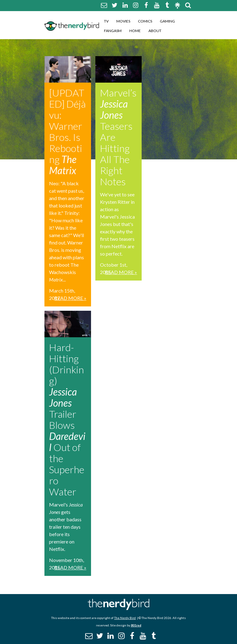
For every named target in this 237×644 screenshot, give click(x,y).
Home (135, 31)
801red (136, 625)
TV (106, 21)
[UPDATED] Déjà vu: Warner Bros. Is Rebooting (67, 131)
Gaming (167, 21)
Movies (123, 21)
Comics (145, 21)
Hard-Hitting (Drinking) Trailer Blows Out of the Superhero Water (67, 419)
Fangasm (113, 31)
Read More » (70, 298)
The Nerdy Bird (125, 618)
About (155, 31)
